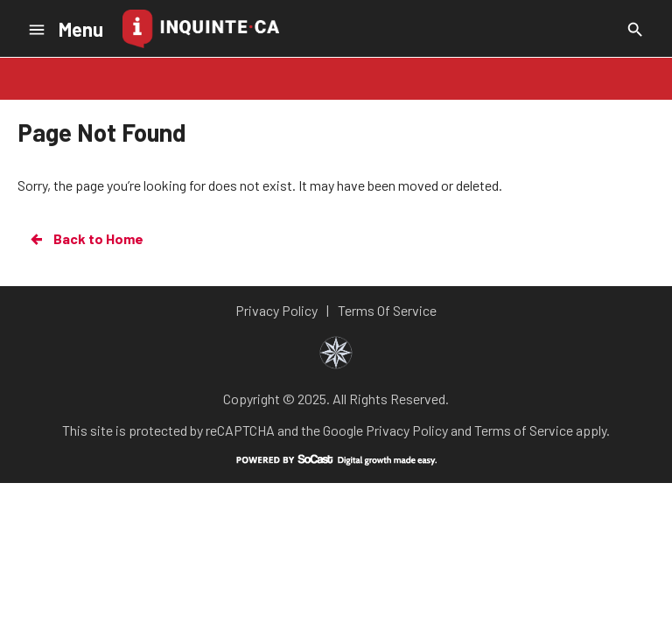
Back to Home (86, 239)
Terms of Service (524, 430)
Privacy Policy (407, 430)
